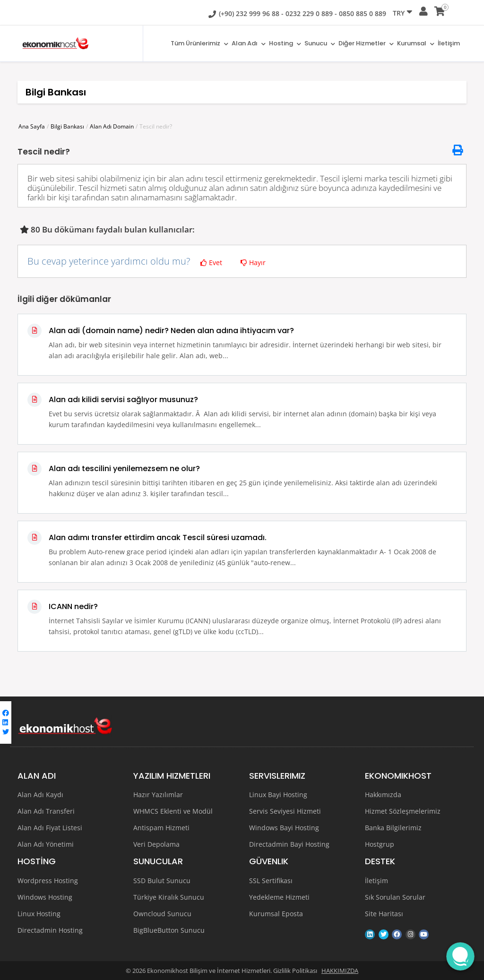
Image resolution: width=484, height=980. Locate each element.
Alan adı (246, 44)
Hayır (253, 262)
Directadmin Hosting (50, 930)
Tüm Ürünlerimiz (197, 44)
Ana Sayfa (32, 126)
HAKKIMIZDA (340, 971)
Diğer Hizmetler (365, 44)
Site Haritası (384, 914)
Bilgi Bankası (67, 126)
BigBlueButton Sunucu (169, 930)
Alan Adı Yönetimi (46, 844)
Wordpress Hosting (48, 881)
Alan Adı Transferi (46, 811)
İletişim (449, 44)
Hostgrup (380, 844)
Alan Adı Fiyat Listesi (50, 828)
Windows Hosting (45, 897)
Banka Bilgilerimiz (393, 828)
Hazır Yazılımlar (158, 795)
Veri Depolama (156, 844)
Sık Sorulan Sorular (395, 897)
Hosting (283, 44)
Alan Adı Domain (112, 126)
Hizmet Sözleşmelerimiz (403, 811)
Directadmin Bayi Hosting (289, 844)
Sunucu (318, 44)
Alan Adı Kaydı (40, 795)
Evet (211, 262)
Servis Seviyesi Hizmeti (285, 811)
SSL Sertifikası (271, 881)
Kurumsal (415, 44)
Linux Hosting (39, 914)
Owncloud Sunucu (162, 914)
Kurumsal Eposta (276, 914)
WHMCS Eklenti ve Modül (173, 811)
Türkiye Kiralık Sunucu (169, 897)
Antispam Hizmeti (161, 828)
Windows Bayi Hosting (284, 828)
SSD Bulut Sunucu (162, 881)
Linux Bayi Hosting (278, 795)
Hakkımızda (383, 795)
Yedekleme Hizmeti (279, 897)
